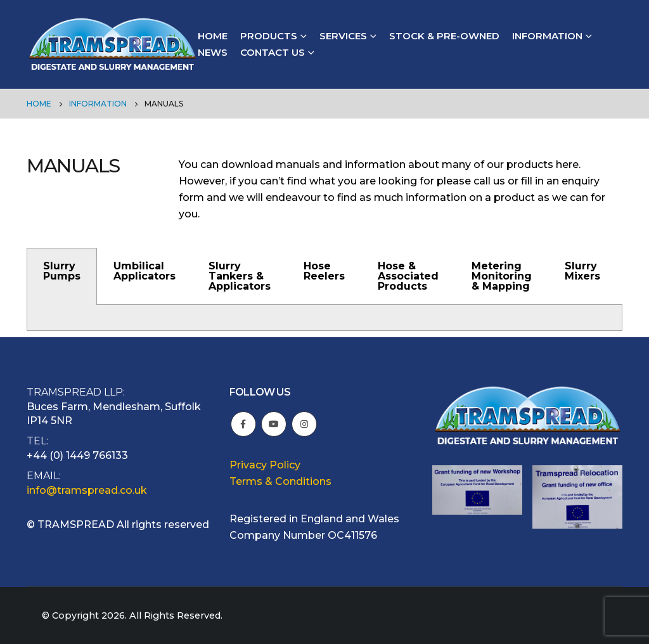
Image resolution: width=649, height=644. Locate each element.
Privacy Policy (265, 465)
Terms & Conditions (280, 481)
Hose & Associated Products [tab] (408, 276)
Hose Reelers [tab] (324, 271)
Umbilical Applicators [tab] (145, 271)
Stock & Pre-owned (444, 36)
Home (213, 36)
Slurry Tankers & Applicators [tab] (240, 276)
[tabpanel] (324, 318)
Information (547, 36)
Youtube (274, 424)
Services (343, 36)
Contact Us (273, 52)
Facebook (243, 424)
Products (269, 36)
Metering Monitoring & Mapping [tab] (502, 276)
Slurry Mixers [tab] (582, 271)
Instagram (304, 424)
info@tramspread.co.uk (87, 490)
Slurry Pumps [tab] (62, 271)
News (213, 52)
